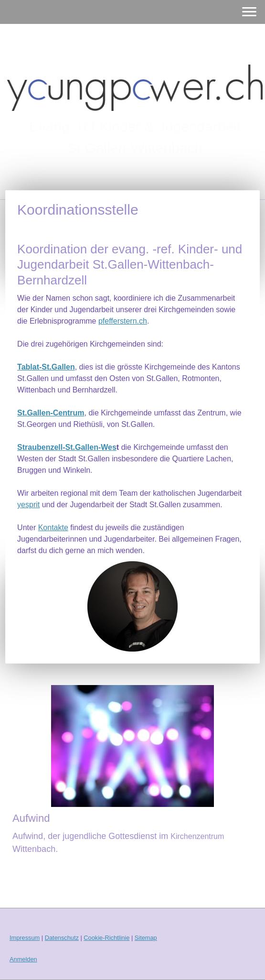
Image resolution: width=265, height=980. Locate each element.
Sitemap (146, 938)
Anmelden (23, 959)
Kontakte (53, 528)
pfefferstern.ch (123, 321)
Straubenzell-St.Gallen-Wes (67, 447)
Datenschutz (62, 938)
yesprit (28, 505)
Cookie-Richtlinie (106, 938)
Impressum (25, 938)
